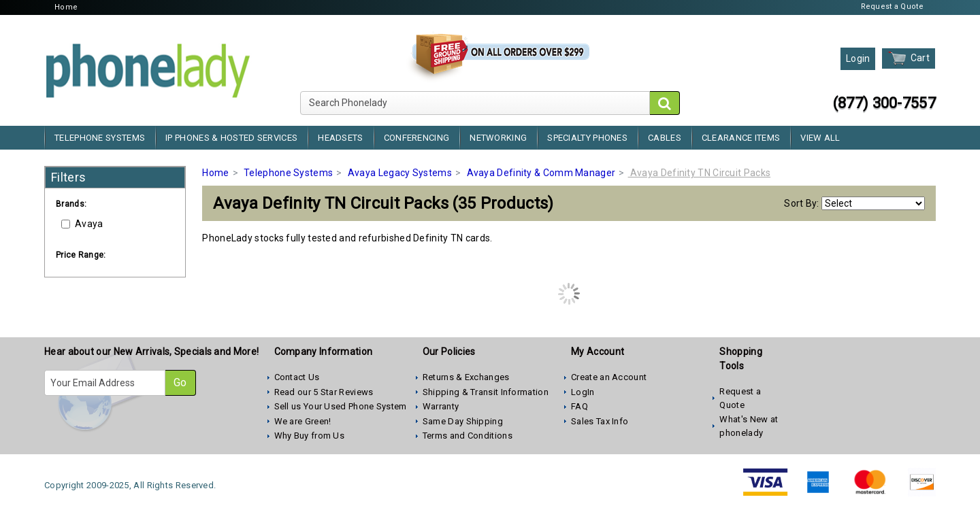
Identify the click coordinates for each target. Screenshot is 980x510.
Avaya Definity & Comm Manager (541, 173)
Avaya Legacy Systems (400, 173)
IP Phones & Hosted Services (231, 138)
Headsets (340, 138)
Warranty (441, 406)
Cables (665, 138)
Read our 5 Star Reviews (324, 392)
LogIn (583, 392)
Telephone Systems (100, 138)
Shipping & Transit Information (486, 392)
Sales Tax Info (600, 421)
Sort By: (801, 203)
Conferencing (417, 138)
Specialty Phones (587, 138)
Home (66, 7)
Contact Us (297, 377)
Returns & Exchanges (466, 377)
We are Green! (303, 421)
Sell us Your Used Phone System (341, 406)
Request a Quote (893, 6)
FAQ (579, 406)
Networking (498, 138)
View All (820, 138)
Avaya (82, 224)
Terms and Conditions (468, 436)
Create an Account (609, 377)
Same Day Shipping (463, 421)
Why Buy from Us (310, 436)
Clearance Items (741, 138)
